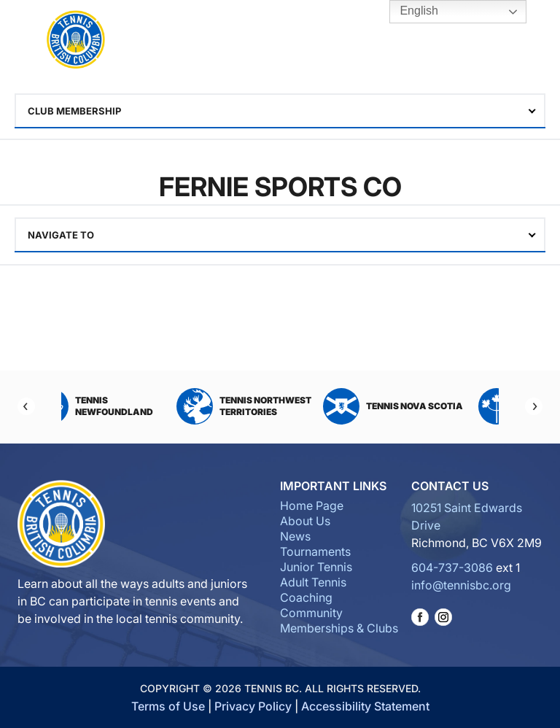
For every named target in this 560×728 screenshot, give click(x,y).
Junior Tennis (316, 567)
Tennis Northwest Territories (273, 406)
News (295, 536)
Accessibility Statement (365, 706)
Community (311, 613)
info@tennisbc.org (461, 585)
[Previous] (26, 406)
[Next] (534, 406)
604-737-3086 (452, 568)
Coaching (306, 597)
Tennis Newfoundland (122, 406)
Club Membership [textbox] (74, 111)
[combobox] (280, 111)
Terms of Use (168, 706)
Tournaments (315, 551)
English (409, 12)
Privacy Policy (253, 706)
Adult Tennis (313, 582)
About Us (305, 521)
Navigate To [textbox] (61, 235)
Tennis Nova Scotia (422, 406)
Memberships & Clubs (339, 628)
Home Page (312, 506)
